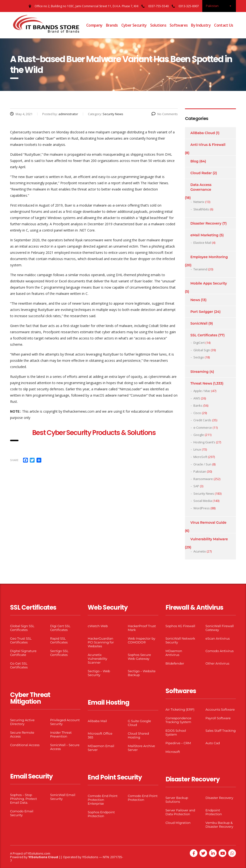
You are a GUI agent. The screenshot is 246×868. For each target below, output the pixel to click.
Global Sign (202, 350)
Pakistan (200, 471)
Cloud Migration (178, 823)
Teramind (200, 269)
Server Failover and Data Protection (180, 812)
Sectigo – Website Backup (142, 673)
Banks (198, 405)
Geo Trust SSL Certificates (21, 640)
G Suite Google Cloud (139, 723)
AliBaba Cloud (203, 133)
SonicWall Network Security (180, 640)
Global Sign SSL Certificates (22, 628)
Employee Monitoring (209, 257)
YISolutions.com (39, 853)
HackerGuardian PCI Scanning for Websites (101, 642)
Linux (197, 449)
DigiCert (199, 343)
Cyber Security (134, 25)
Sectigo (199, 357)
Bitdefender (175, 663)
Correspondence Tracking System (178, 720)
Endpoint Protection (214, 812)
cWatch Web (98, 626)
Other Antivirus (217, 663)
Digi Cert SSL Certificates (60, 628)
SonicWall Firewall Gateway (220, 628)
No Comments (165, 114)
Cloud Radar (201, 173)
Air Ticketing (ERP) (180, 709)
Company (94, 25)
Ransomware (203, 479)
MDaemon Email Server (101, 748)
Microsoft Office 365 (100, 735)
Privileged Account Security (65, 722)
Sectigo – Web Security (99, 673)
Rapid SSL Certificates (59, 640)
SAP (196, 486)
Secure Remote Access (22, 734)
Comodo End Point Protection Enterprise (103, 800)
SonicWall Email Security (63, 797)
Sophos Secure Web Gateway (139, 657)
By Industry (201, 25)
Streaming (200, 372)
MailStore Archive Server (141, 748)
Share (14, 460)
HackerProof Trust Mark (142, 628)
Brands (112, 25)
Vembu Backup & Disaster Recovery (219, 825)
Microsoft (173, 752)
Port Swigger (202, 312)
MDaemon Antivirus (174, 653)
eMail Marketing (205, 235)
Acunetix (200, 551)
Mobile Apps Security (209, 283)
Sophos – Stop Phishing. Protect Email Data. (24, 799)
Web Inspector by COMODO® (141, 640)
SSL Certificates (204, 335)
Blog (194, 161)
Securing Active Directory (22, 722)
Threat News (201, 383)
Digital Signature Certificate (23, 653)
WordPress (202, 508)
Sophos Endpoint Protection (101, 814)
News (195, 300)
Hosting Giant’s (204, 442)
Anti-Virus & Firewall (208, 145)
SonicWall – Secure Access (65, 747)
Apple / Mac (202, 391)
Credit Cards (202, 420)
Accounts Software (220, 709)
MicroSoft (200, 457)
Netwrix (199, 202)
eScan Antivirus (218, 638)
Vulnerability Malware (209, 539)
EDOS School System (176, 732)
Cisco (197, 413)
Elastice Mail (202, 243)
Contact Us (224, 25)
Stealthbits (201, 209)
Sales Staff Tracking (221, 731)
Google (199, 435)
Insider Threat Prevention (61, 734)
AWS (197, 398)
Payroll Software (218, 718)
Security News (204, 493)
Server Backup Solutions (177, 800)
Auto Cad (213, 743)
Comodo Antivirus (219, 651)
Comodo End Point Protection (143, 798)
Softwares (179, 25)
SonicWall (199, 323)
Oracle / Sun (202, 464)
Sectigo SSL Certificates (59, 653)
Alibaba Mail (97, 721)
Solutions (158, 25)
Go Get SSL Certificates (19, 665)
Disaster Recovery (206, 223)
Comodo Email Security (22, 813)
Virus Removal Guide (209, 523)
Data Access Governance (201, 187)
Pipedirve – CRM (178, 743)
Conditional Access (25, 745)
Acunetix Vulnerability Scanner (97, 659)
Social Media (203, 501)
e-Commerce (203, 428)
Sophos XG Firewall (180, 626)
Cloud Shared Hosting (138, 735)
